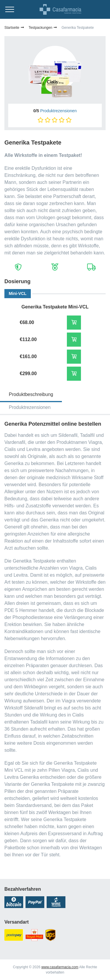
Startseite (15, 28)
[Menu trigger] (10, 9)
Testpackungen (43, 28)
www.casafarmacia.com (60, 967)
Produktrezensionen (59, 111)
